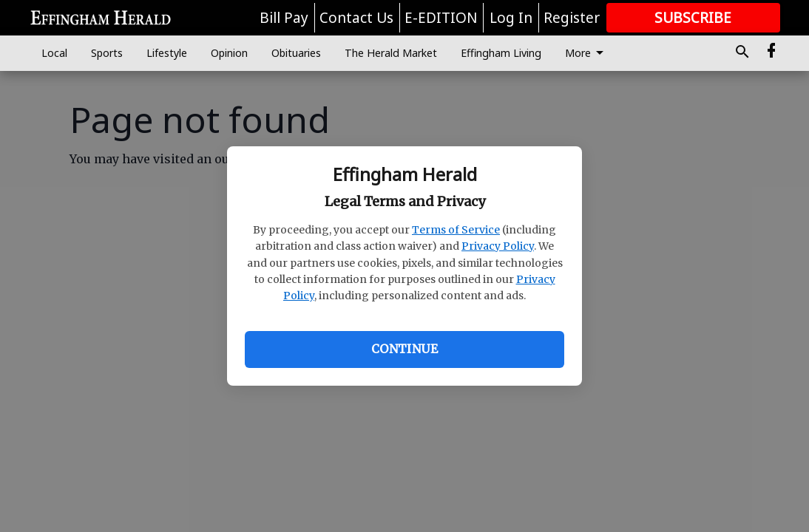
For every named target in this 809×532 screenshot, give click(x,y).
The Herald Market (391, 53)
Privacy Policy (498, 246)
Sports (107, 53)
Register (572, 18)
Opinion (229, 53)
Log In (511, 18)
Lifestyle (167, 53)
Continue (404, 349)
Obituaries (296, 53)
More (587, 53)
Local (54, 53)
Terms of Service (456, 230)
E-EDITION (441, 18)
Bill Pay (284, 18)
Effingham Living (501, 53)
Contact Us (356, 18)
